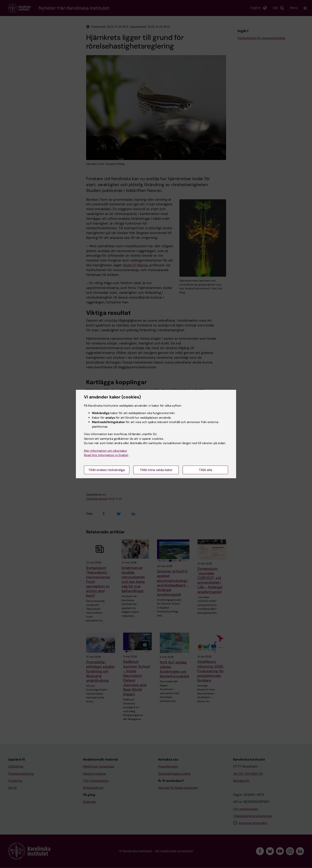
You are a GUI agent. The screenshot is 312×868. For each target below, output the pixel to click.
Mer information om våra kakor (106, 451)
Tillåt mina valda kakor (156, 470)
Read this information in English (106, 455)
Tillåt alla (205, 470)
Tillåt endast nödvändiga (107, 470)
